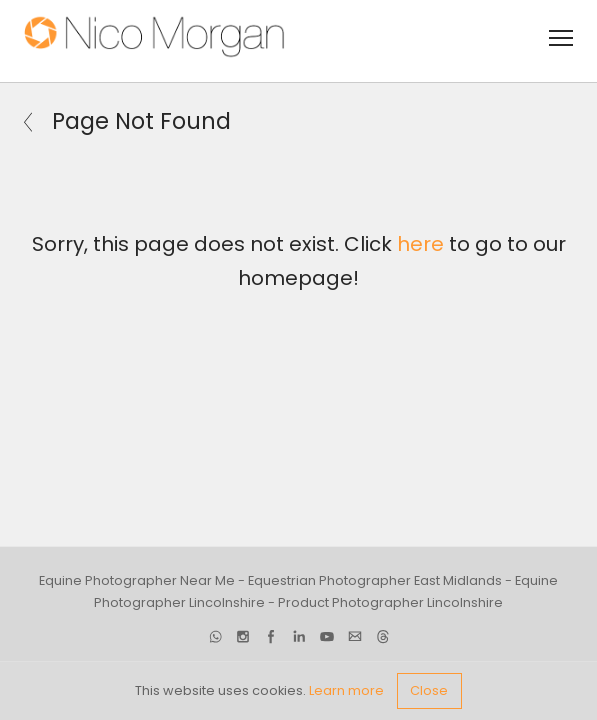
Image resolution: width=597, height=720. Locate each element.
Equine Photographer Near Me (137, 579)
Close (429, 690)
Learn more (346, 690)
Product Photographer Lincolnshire (390, 602)
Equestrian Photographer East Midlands (375, 579)
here (420, 244)
